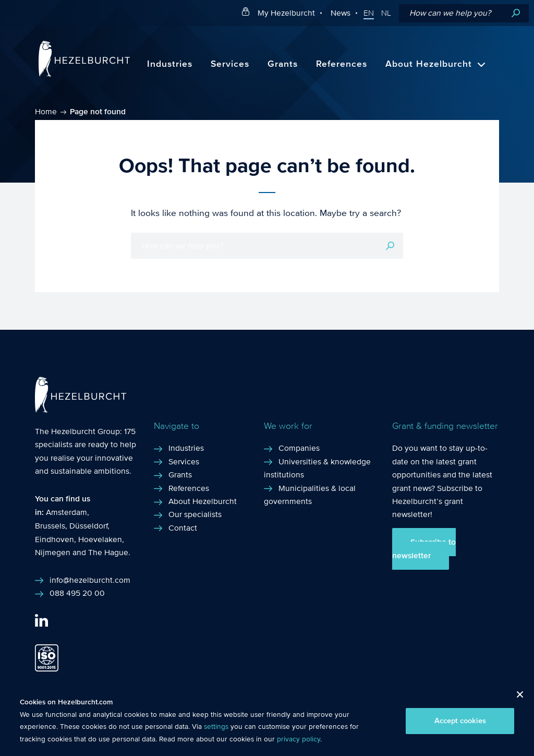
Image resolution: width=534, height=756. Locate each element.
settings (216, 727)
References (342, 64)
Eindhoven (54, 539)
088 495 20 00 (77, 593)
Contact (183, 528)
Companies (299, 448)
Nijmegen (53, 552)
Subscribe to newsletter (424, 549)
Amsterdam (66, 512)
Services (230, 64)
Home (46, 111)
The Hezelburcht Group (77, 431)
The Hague (108, 552)
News (341, 13)
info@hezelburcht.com (90, 580)
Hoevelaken (100, 539)
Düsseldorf (88, 526)
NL (386, 13)
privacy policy (299, 739)
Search (516, 13)
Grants (283, 64)
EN (369, 13)
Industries (170, 64)
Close (516, 697)
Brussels (50, 526)
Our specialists (195, 514)
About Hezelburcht (429, 64)
